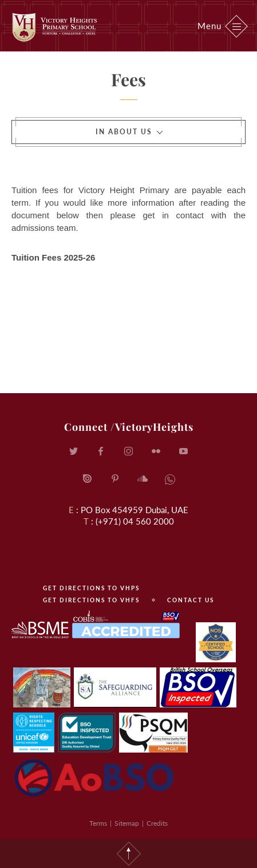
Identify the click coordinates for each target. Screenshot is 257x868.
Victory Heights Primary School (54, 27)
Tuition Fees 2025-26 (53, 257)
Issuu (88, 479)
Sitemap (127, 823)
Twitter (74, 451)
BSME (40, 630)
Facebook (101, 451)
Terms (98, 823)
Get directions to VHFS (91, 600)
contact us (191, 600)
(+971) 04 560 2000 (135, 521)
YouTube (184, 451)
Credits (157, 823)
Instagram (129, 451)
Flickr (156, 451)
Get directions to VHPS (91, 588)
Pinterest (115, 479)
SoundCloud (143, 479)
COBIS (126, 624)
